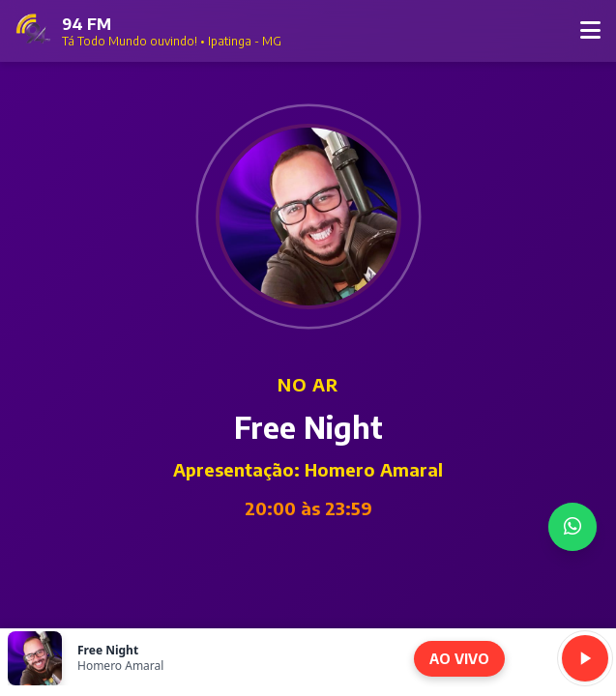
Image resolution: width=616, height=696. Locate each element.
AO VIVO (459, 659)
